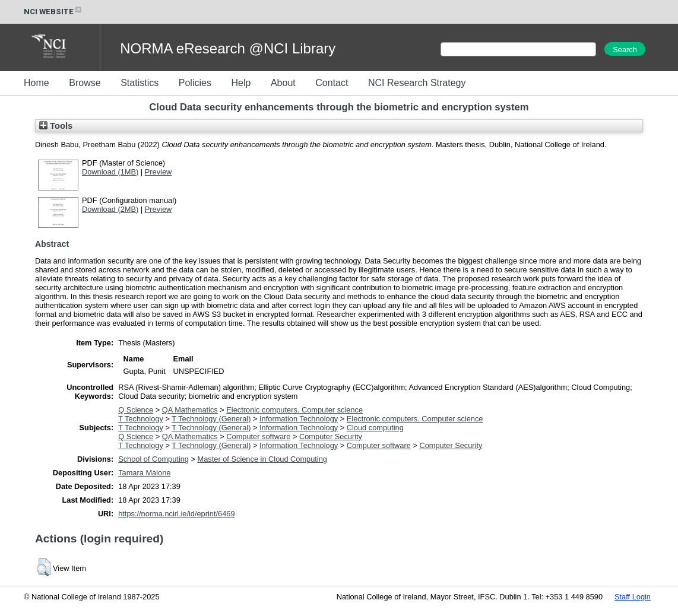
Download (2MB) (110, 209)
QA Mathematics (190, 410)
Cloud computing (375, 428)
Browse (85, 83)
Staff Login (633, 597)
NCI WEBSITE (53, 12)
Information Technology (299, 419)
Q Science (136, 410)
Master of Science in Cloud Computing (262, 459)
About (283, 83)
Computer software (258, 436)
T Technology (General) (211, 419)
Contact (332, 83)
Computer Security (331, 436)
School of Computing (153, 459)
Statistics (140, 83)
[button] (44, 567)
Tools (56, 126)
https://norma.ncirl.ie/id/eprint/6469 (176, 514)
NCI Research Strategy (417, 83)
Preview (159, 172)
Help (241, 83)
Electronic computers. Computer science (294, 410)
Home (37, 83)
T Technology (141, 419)
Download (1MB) (110, 172)
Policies (195, 83)
